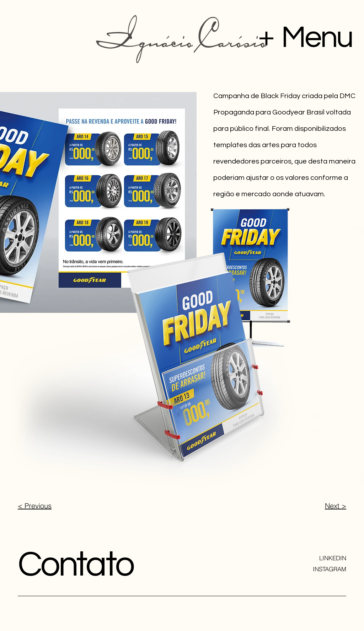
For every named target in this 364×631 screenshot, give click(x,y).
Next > (336, 506)
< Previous (35, 506)
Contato (76, 565)
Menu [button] (317, 38)
